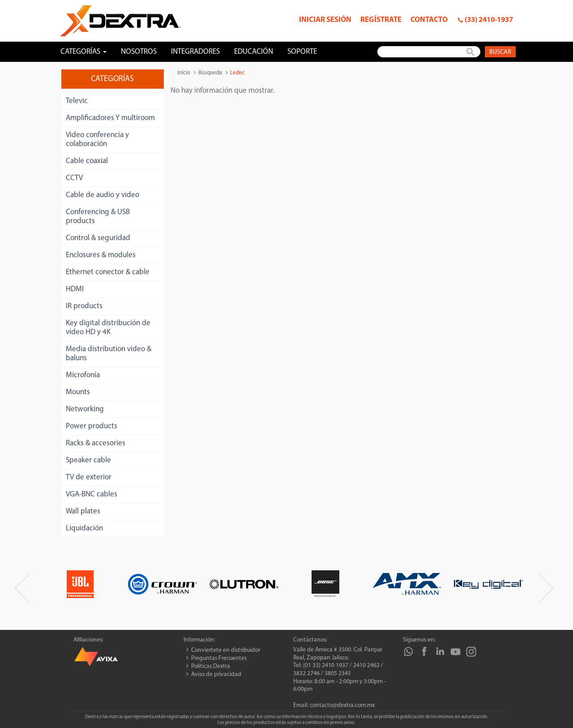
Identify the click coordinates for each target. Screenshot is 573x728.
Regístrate (381, 20)
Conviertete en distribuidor (226, 650)
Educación (254, 52)
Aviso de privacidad (216, 674)
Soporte (302, 52)
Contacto (429, 20)
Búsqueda (210, 73)
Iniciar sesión (325, 20)
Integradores (195, 52)
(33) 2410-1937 (489, 20)
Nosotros (139, 52)
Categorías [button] (83, 52)
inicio (184, 73)
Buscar (500, 52)
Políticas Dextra (211, 666)
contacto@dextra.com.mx (342, 705)
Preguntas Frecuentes (219, 658)
